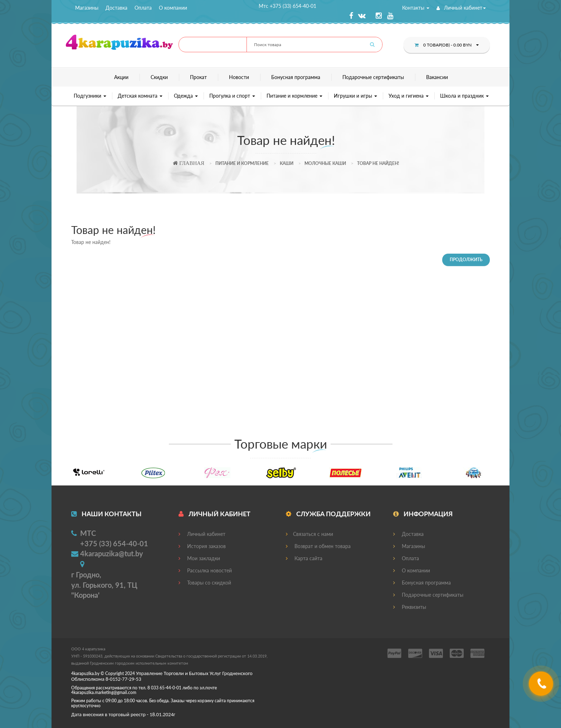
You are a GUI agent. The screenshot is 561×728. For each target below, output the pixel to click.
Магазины (87, 8)
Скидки (159, 77)
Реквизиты (410, 607)
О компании (173, 8)
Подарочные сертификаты (373, 77)
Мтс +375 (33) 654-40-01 (287, 6)
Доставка (116, 8)
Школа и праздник (464, 96)
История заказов (202, 546)
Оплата (143, 8)
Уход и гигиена (409, 96)
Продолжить (466, 260)
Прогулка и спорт (232, 96)
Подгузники (90, 96)
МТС (88, 533)
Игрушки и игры (355, 96)
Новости (239, 77)
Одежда (186, 96)
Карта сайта (304, 558)
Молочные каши (325, 163)
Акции (121, 77)
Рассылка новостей (205, 570)
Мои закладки (199, 558)
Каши (287, 163)
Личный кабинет (461, 8)
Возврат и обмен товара (318, 546)
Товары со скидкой (205, 583)
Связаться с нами (309, 534)
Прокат (198, 77)
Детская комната (140, 96)
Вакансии (437, 77)
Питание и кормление (294, 96)
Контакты (416, 8)
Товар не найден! (378, 163)
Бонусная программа (296, 77)
